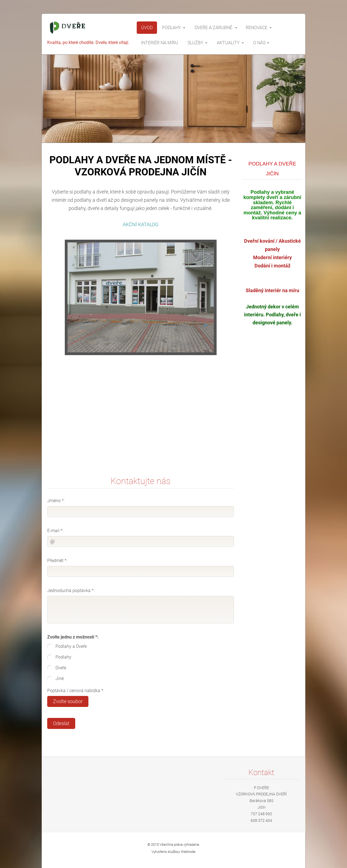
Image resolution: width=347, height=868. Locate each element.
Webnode (188, 852)
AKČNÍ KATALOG (141, 225)
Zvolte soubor (68, 701)
